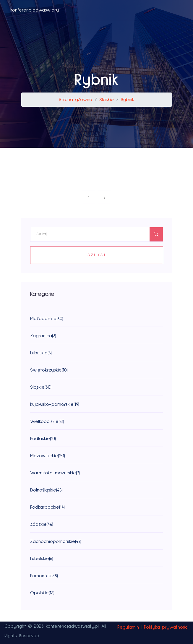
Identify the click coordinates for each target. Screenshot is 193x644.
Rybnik (128, 100)
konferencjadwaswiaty (35, 10)
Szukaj (97, 255)
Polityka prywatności (166, 627)
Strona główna (76, 100)
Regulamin (128, 627)
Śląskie (107, 100)
